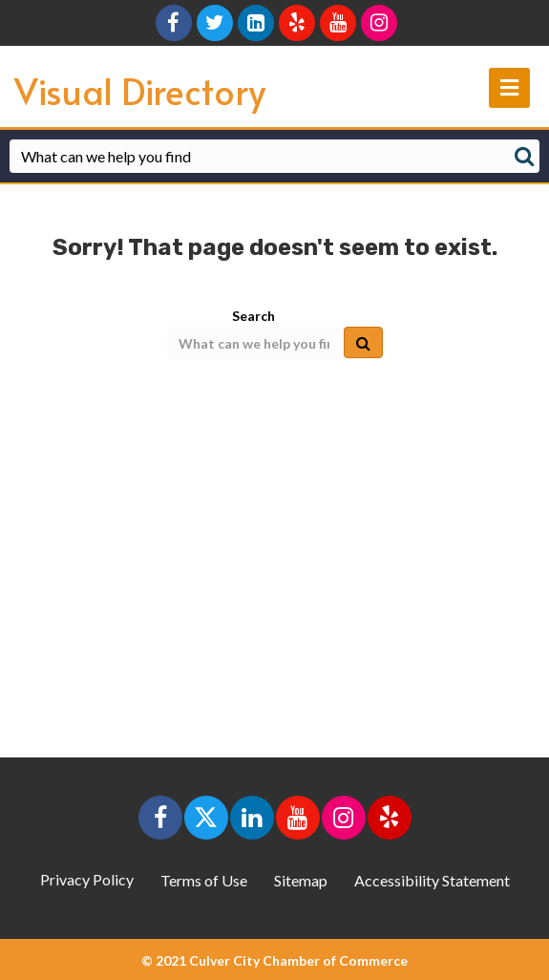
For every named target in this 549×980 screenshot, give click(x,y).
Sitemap (301, 880)
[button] (160, 818)
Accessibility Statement (432, 880)
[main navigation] (509, 88)
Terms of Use (204, 880)
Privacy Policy (87, 879)
